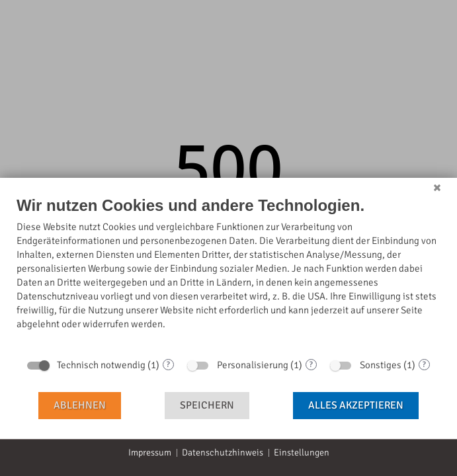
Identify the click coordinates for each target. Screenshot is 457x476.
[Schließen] (437, 188)
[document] (228, 273)
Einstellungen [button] (302, 453)
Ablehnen (80, 405)
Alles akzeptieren (356, 405)
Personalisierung (253, 365)
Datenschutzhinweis (223, 453)
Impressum (150, 453)
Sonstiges (381, 365)
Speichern (207, 405)
